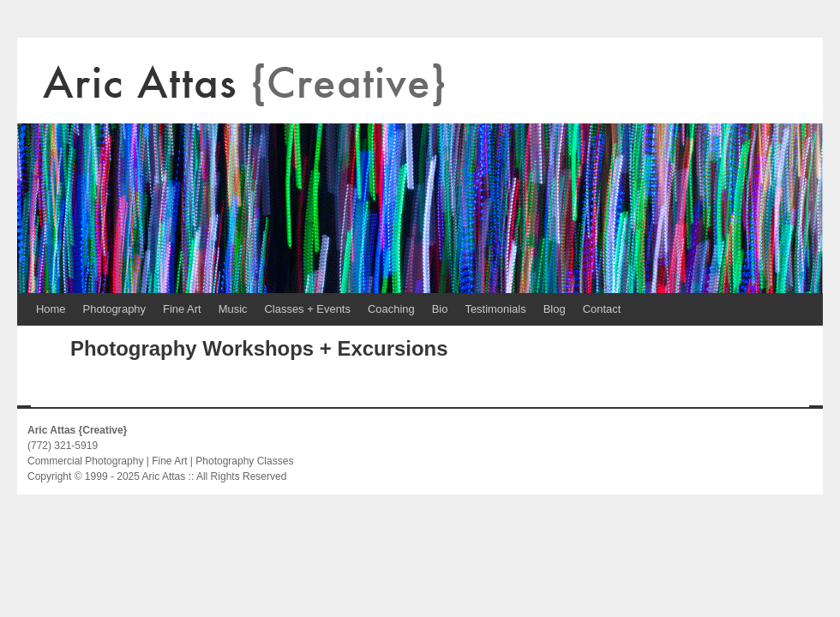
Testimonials (495, 309)
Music (233, 309)
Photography (114, 309)
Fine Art (182, 309)
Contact (602, 309)
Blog (555, 309)
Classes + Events (308, 309)
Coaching (391, 309)
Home (51, 309)
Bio (440, 309)
